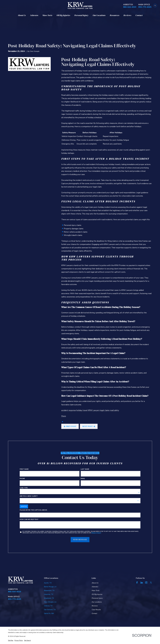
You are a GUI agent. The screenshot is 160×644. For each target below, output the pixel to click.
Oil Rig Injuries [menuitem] (63, 15)
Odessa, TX (48, 606)
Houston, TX (49, 594)
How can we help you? (29, 520)
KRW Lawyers (94, 410)
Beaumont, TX (49, 590)
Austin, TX (48, 583)
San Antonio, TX (50, 610)
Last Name (85, 469)
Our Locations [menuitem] (99, 15)
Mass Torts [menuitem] (47, 15)
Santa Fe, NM (49, 613)
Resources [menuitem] (114, 15)
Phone (22, 479)
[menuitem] (11, 641)
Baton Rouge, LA (50, 587)
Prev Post (70, 426)
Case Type (24, 488)
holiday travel (82, 410)
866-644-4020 (130, 7)
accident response (69, 410)
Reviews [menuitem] (127, 15)
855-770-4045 (145, 7)
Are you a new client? (29, 496)
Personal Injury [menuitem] (81, 15)
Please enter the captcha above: (33, 510)
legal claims (105, 410)
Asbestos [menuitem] (34, 15)
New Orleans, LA (50, 602)
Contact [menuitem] (139, 15)
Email (83, 479)
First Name (24, 469)
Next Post (89, 426)
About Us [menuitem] (22, 15)
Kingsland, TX (49, 598)
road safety (114, 410)
